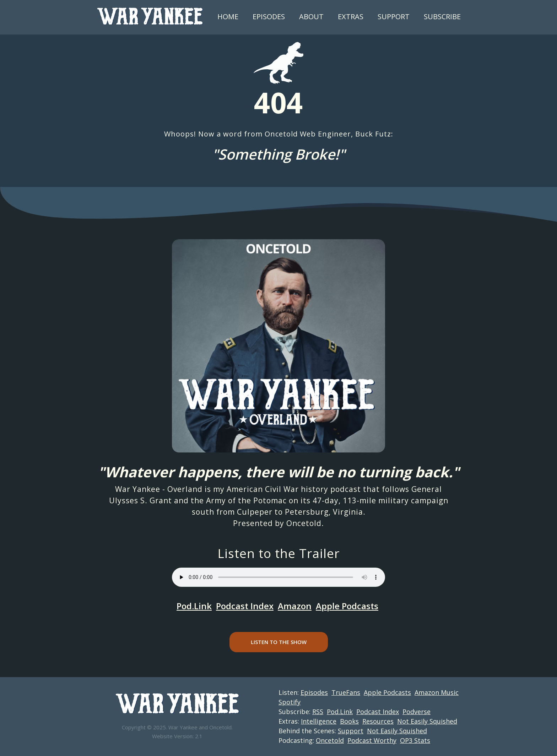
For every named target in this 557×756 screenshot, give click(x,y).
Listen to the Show (279, 642)
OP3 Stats (415, 740)
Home (228, 17)
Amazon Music (437, 692)
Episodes (269, 17)
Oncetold (304, 523)
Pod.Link (194, 606)
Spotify (290, 702)
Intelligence (319, 721)
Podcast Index (245, 606)
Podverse (417, 712)
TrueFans (346, 692)
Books (349, 721)
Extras (351, 17)
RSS (318, 712)
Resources (378, 721)
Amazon (295, 606)
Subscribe (442, 17)
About (311, 17)
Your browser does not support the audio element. (278, 577)
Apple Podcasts (347, 606)
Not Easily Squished (427, 721)
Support (394, 17)
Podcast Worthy (372, 740)
